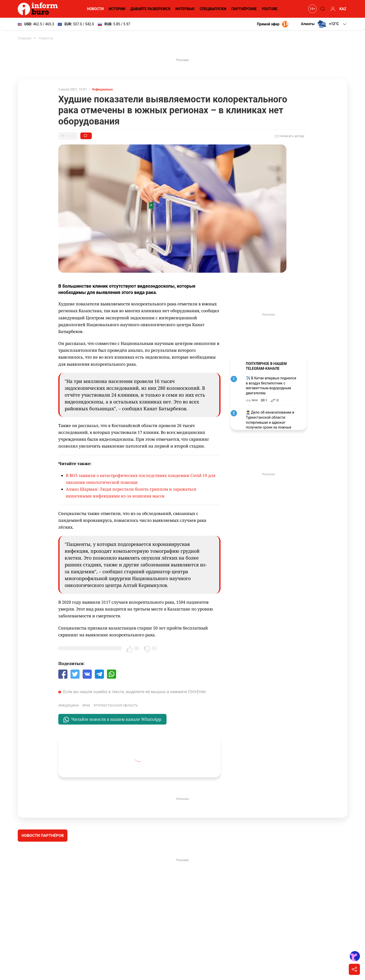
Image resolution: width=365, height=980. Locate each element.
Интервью (185, 9)
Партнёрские (244, 9)
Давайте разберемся (150, 9)
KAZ (343, 9)
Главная (24, 38)
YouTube (270, 9)
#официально (102, 89)
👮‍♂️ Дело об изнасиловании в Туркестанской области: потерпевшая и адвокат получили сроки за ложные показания (270, 422)
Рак (87, 705)
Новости (95, 9)
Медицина (70, 705)
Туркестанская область (117, 705)
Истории (117, 9)
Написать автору (289, 136)
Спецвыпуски (213, 9)
